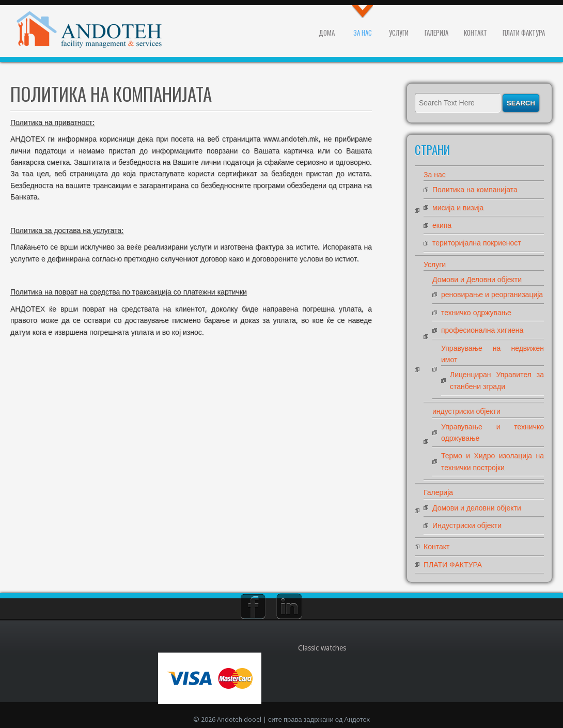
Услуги (399, 33)
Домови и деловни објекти (477, 508)
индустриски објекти (466, 411)
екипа (442, 225)
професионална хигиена (482, 330)
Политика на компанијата (475, 190)
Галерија (436, 33)
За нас (363, 33)
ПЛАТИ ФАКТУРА (524, 33)
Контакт (475, 33)
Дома (327, 33)
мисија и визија (458, 208)
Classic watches (322, 648)
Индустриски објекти (467, 525)
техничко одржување (476, 313)
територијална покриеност (477, 243)
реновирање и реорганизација (492, 295)
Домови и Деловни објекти (477, 280)
